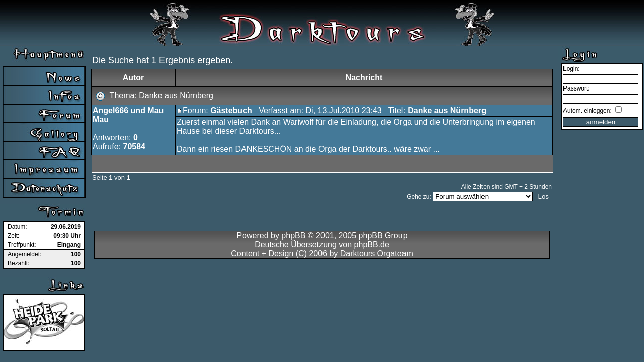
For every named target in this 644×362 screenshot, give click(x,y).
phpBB (293, 236)
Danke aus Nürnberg (176, 95)
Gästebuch (231, 110)
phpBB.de (372, 245)
